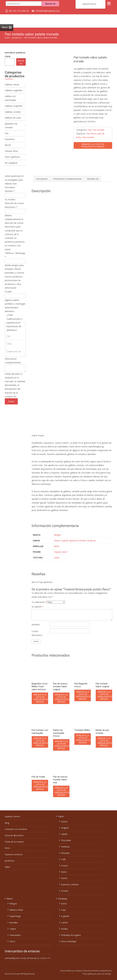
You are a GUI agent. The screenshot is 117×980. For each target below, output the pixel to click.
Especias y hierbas (78, 541)
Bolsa (57, 546)
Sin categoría (11, 168)
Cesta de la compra (14, 842)
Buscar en (21, 62)
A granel (65, 916)
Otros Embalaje (69, 941)
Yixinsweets (15, 935)
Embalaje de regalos (71, 935)
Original (65, 828)
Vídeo (7, 867)
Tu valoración (39, 602)
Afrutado (65, 853)
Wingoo (58, 535)
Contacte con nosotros (16, 829)
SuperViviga (15, 916)
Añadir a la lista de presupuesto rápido (93, 145)
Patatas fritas (11, 155)
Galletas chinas (12, 85)
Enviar (11, 407)
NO (10, 349)
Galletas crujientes (14, 107)
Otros (12, 941)
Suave (57, 558)
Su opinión (38, 607)
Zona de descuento (14, 835)
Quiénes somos (12, 816)
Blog (7, 823)
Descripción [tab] (42, 179)
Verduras (91, 541)
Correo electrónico (37, 633)
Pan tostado (98, 130)
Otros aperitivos (13, 161)
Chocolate (66, 840)
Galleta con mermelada (10, 99)
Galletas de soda (13, 120)
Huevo (57, 541)
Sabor (61, 816)
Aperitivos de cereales (11, 128)
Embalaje (63, 899)
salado (64, 834)
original (65, 541)
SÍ (9, 342)
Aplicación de (15, 357)
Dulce (64, 872)
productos (17, 38)
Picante (65, 891)
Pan (89, 130)
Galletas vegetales (14, 91)
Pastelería (10, 143)
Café (63, 859)
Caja (63, 910)
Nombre (36, 625)
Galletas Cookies (13, 114)
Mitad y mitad (16, 910)
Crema (64, 866)
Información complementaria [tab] (67, 179)
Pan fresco (91, 134)
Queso (64, 821)
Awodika (14, 923)
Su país (8, 297)
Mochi (8, 149)
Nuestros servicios (14, 854)
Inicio (7, 38)
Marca (10, 899)
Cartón (64, 923)
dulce (65, 552)
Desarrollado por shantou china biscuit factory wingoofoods (86, 971)
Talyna (13, 929)
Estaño (65, 929)
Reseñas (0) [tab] (93, 179)
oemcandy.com (12, 958)
